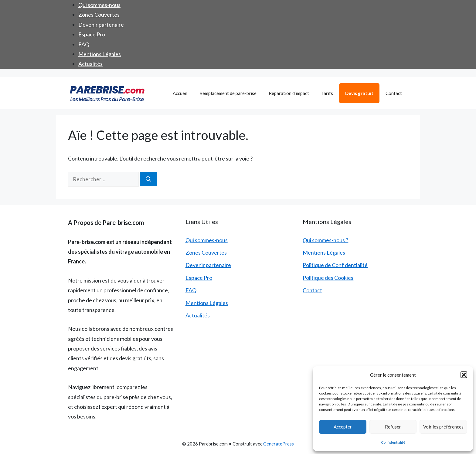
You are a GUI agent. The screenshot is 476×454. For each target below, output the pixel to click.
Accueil (180, 93)
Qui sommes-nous (99, 5)
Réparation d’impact (289, 93)
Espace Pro (92, 34)
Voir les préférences (443, 427)
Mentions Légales (100, 54)
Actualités (90, 64)
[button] (464, 375)
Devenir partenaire (101, 25)
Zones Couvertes (99, 15)
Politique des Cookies (328, 278)
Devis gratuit (359, 93)
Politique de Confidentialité (335, 265)
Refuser (393, 427)
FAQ (84, 44)
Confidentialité (393, 442)
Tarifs (327, 93)
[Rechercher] (148, 179)
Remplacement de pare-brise (228, 93)
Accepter (343, 427)
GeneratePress (279, 444)
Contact (394, 93)
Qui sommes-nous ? (325, 240)
